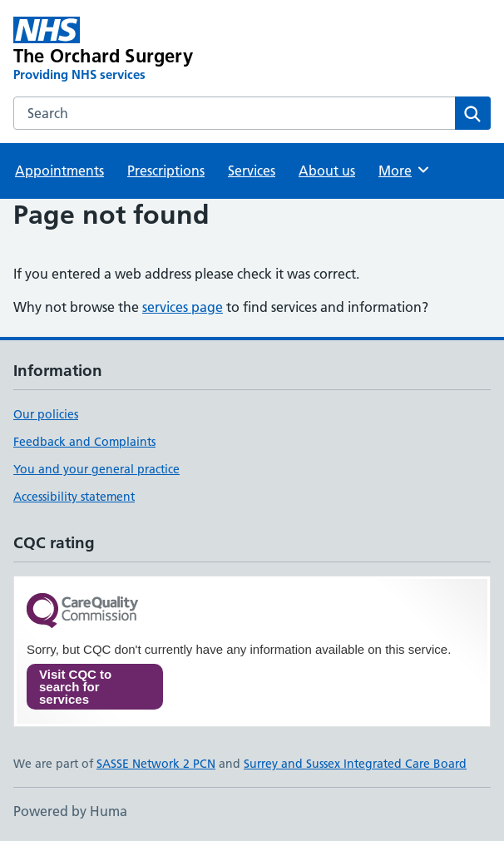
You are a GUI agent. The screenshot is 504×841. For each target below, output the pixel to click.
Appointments (59, 171)
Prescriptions (166, 171)
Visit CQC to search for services (75, 687)
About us (327, 171)
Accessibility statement (74, 497)
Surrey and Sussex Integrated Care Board (355, 764)
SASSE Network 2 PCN (156, 764)
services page (183, 307)
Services (252, 171)
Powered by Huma (70, 811)
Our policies (46, 414)
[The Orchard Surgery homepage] (156, 50)
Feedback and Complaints (84, 442)
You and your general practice (96, 469)
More (405, 170)
